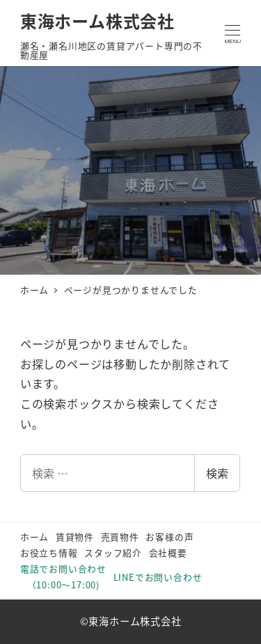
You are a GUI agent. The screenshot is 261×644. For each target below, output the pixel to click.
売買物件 (120, 537)
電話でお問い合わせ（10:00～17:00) (63, 577)
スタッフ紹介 (113, 553)
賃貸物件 (75, 537)
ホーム (34, 537)
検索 (217, 473)
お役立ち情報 (49, 553)
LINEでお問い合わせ (158, 577)
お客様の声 (169, 537)
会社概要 (168, 553)
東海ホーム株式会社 (97, 21)
